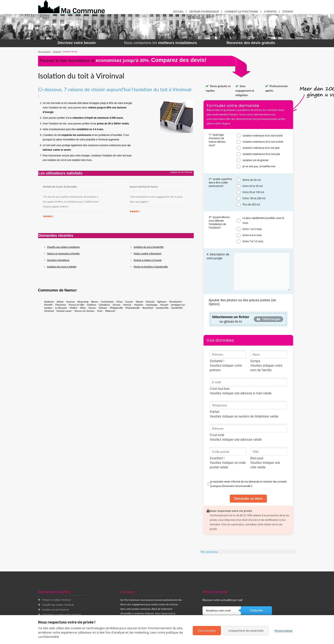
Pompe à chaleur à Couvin (148, 260)
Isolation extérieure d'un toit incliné (263, 142)
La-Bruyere (61, 308)
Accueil (178, 12)
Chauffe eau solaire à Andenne (63, 247)
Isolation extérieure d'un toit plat (261, 154)
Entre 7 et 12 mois (253, 241)
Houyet (164, 305)
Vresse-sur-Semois (84, 311)
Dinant (139, 302)
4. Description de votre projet (218, 256)
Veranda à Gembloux (58, 260)
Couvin (129, 302)
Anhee (60, 302)
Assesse (71, 302)
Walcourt (110, 311)
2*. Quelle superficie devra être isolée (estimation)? (220, 183)
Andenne (49, 302)
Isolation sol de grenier (256, 160)
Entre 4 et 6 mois (252, 235)
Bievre (95, 302)
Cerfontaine (107, 302)
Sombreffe (177, 308)
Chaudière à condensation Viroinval (62, 615)
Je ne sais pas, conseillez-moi (259, 166)
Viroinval (49, 311)
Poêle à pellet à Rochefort (148, 253)
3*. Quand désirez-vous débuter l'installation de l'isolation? (219, 222)
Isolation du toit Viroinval (55, 610)
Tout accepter (207, 631)
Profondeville (133, 308)
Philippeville (116, 308)
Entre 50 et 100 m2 (254, 192)
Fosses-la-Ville (76, 305)
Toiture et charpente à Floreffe (63, 253)
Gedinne (91, 305)
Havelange (152, 305)
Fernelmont (175, 302)
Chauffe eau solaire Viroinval (58, 605)
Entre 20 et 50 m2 (253, 186)
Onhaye (103, 308)
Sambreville (162, 308)
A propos (270, 12)
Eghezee (162, 302)
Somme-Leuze (64, 311)
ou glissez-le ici (231, 319)
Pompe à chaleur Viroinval (57, 600)
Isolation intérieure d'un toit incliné (263, 136)
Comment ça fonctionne (241, 12)
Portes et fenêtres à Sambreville (151, 267)
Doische (150, 302)
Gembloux (104, 305)
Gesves (117, 305)
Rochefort (148, 308)
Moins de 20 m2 (252, 180)
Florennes (61, 305)
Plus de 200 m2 (251, 204)
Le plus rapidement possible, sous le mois (263, 220)
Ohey (83, 308)
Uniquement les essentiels (246, 631)
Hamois (127, 305)
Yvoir (100, 311)
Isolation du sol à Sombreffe (149, 247)
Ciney (119, 302)
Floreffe (48, 305)
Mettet (73, 308)
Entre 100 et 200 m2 (254, 198)
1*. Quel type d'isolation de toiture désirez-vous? (217, 140)
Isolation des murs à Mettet (62, 267)
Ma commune (209, 552)
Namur (92, 308)
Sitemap (288, 12)
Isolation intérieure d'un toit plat (261, 148)
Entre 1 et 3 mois (252, 229)
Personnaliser (284, 631)
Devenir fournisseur (204, 12)
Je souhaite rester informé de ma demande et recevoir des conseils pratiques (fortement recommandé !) (249, 484)
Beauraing (83, 302)
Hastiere (139, 305)
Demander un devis (248, 499)
